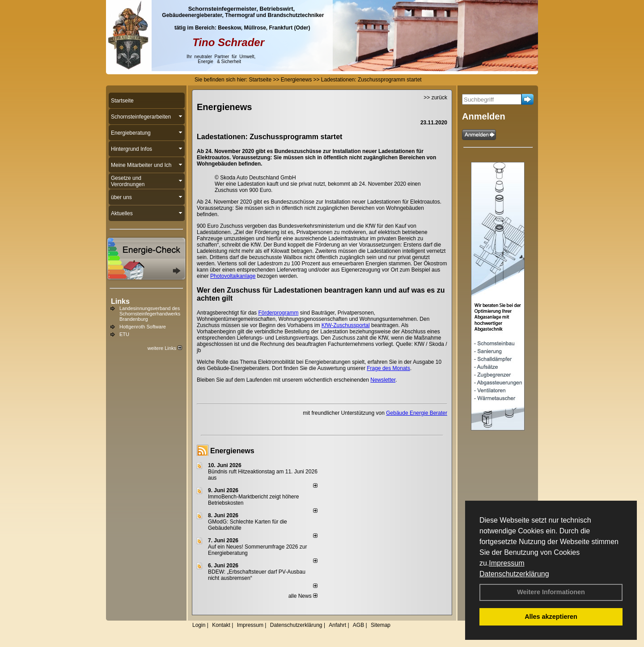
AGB (358, 625)
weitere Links (165, 348)
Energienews (232, 451)
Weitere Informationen (551, 592)
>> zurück (435, 98)
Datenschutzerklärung (514, 574)
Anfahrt (337, 625)
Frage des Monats (388, 368)
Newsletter (383, 380)
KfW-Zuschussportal (346, 325)
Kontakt (221, 625)
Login (199, 625)
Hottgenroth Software (143, 327)
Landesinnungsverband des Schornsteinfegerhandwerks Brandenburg (150, 314)
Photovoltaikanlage (233, 276)
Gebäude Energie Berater (417, 413)
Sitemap (381, 625)
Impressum (506, 563)
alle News (303, 596)
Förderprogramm (278, 313)
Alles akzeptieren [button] (551, 617)
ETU (124, 334)
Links (120, 301)
